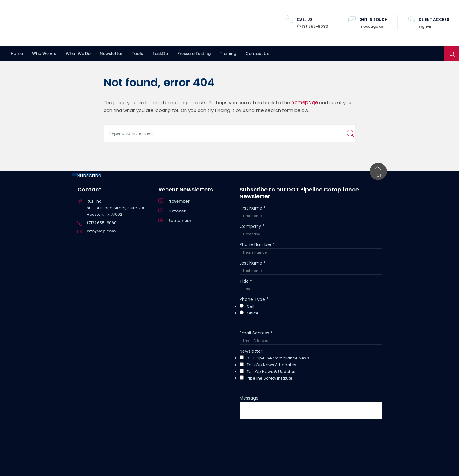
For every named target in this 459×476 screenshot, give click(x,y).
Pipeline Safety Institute (270, 378)
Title (246, 281)
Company (252, 226)
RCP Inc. (45, 23)
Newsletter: (251, 351)
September (180, 221)
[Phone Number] (311, 252)
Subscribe (89, 174)
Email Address (256, 333)
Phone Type (254, 299)
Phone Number (257, 244)
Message (249, 398)
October (177, 211)
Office (253, 313)
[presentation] (286, 436)
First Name (253, 208)
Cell (250, 306)
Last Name (253, 263)
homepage (305, 103)
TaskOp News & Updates (271, 365)
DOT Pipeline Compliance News (278, 358)
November (179, 201)
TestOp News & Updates (271, 372)
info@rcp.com (101, 231)
